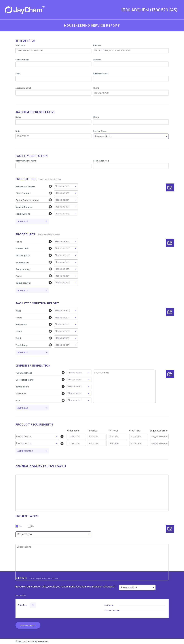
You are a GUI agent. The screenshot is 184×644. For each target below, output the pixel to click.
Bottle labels (40, 387)
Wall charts (40, 393)
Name (18, 117)
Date (18, 131)
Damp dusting (34, 269)
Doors (34, 331)
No (32, 526)
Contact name (23, 60)
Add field (23, 221)
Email (18, 74)
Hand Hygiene (34, 214)
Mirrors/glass (34, 255)
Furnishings (34, 345)
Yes (21, 526)
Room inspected (101, 161)
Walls (34, 311)
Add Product (25, 451)
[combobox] (131, 136)
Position (97, 60)
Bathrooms (34, 324)
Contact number (112, 610)
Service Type (100, 131)
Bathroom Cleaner (34, 186)
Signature (23, 605)
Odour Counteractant (34, 200)
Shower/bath (34, 248)
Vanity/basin (34, 262)
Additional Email (101, 74)
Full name (109, 605)
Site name (20, 45)
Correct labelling (40, 380)
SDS (40, 400)
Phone (96, 88)
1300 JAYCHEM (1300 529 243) (149, 10)
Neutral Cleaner (34, 207)
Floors (34, 276)
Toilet (34, 242)
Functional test (40, 373)
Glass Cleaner (34, 193)
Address (97, 45)
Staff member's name (26, 161)
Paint (34, 338)
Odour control (34, 283)
